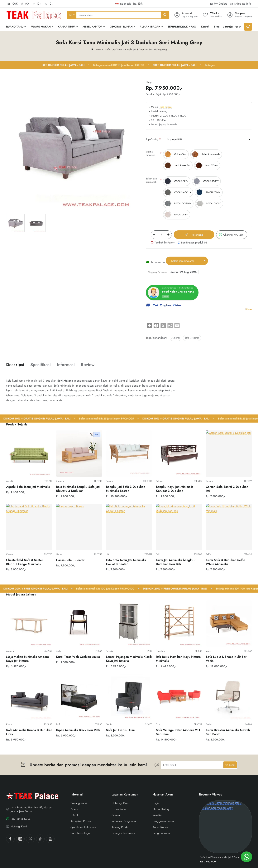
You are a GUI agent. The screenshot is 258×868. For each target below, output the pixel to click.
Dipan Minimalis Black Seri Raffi (78, 730)
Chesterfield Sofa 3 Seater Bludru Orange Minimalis (25, 562)
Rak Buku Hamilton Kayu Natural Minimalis (179, 659)
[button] (132, 223)
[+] (168, 235)
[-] (154, 235)
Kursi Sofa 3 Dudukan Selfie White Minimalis (225, 562)
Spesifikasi (41, 365)
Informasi (66, 365)
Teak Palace (166, 107)
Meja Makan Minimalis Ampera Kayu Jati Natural (27, 659)
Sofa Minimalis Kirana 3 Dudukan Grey (29, 732)
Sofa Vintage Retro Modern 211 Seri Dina (178, 732)
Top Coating (152, 139)
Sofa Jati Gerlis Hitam (121, 730)
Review (88, 365)
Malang (176, 338)
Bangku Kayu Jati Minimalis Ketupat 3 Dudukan (175, 489)
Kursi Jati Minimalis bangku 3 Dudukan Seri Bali (176, 562)
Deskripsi (15, 365)
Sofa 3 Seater (192, 338)
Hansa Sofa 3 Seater (70, 560)
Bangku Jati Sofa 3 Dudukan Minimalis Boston (126, 489)
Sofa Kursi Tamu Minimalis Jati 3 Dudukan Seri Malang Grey (225, 858)
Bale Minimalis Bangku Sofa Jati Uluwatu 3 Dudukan (78, 489)
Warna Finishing (151, 153)
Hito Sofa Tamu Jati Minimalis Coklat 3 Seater (126, 562)
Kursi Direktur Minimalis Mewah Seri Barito (228, 732)
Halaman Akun (163, 795)
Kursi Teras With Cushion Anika (78, 657)
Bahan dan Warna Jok (151, 180)
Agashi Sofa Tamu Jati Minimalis (28, 487)
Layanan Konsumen (125, 795)
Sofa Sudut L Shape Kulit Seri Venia (227, 659)
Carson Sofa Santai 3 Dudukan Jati (227, 489)
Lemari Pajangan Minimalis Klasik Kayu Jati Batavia (129, 659)
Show (249, 309)
